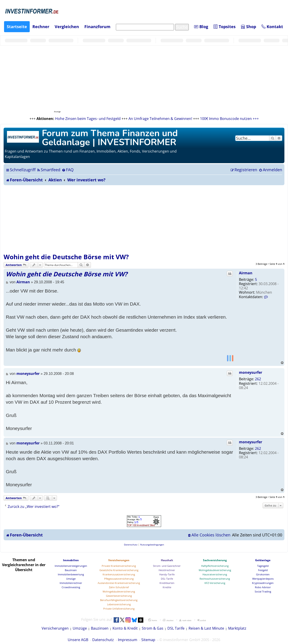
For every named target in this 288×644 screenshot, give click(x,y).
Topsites (225, 27)
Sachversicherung (215, 560)
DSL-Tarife (167, 579)
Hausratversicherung (215, 574)
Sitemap (148, 640)
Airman (246, 273)
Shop (249, 27)
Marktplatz (237, 628)
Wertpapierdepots (263, 579)
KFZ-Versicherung (215, 583)
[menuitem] (48, 170)
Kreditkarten (167, 583)
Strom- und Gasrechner (167, 566)
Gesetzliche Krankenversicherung (119, 570)
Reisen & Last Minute (206, 628)
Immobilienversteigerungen (71, 566)
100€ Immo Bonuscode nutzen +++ (229, 119)
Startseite (17, 27)
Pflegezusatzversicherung (119, 579)
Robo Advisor (263, 587)
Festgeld (263, 570)
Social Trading (263, 591)
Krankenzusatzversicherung (119, 574)
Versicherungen (119, 560)
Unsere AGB (78, 640)
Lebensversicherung (119, 604)
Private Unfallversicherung (119, 609)
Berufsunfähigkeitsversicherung (119, 600)
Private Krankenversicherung (119, 566)
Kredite (167, 587)
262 (258, 379)
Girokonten (263, 574)
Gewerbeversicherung (119, 596)
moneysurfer (251, 372)
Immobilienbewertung (71, 574)
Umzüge (71, 579)
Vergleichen (67, 27)
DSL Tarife (176, 628)
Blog (201, 27)
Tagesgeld (263, 566)
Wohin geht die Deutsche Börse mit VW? (66, 257)
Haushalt (167, 560)
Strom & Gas (153, 628)
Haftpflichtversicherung (215, 566)
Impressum (128, 640)
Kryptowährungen (263, 583)
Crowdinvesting (71, 587)
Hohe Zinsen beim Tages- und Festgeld (88, 119)
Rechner (41, 27)
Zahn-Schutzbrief (119, 587)
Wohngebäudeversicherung (119, 591)
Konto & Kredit (125, 628)
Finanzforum (97, 27)
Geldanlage (263, 560)
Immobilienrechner (71, 583)
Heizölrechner (167, 570)
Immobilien (71, 560)
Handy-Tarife (167, 574)
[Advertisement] (144, 219)
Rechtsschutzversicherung (215, 579)
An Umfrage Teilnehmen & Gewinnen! (160, 119)
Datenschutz (103, 640)
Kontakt (272, 27)
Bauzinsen (71, 570)
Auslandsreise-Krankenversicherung (119, 583)
